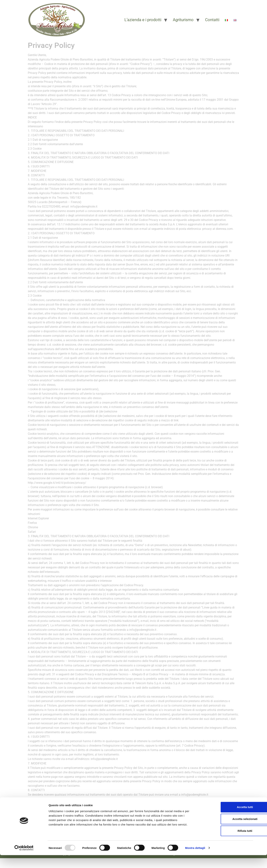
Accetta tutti (227, 820)
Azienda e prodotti (123, 809)
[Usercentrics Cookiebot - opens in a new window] (24, 861)
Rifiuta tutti (226, 844)
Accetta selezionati (226, 832)
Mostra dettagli (195, 861)
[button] (123, 809)
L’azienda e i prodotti (143, 20)
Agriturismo (183, 20)
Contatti (212, 20)
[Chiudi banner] (261, 816)
